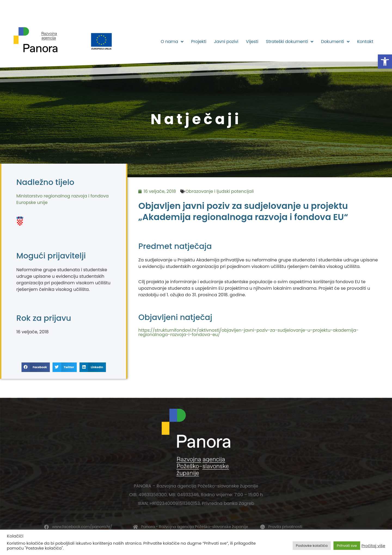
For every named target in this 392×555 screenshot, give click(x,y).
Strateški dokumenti (290, 42)
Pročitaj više (373, 546)
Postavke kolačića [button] (312, 546)
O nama (172, 42)
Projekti (199, 42)
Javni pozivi (226, 42)
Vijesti (252, 42)
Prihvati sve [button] (347, 546)
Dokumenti (335, 42)
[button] (385, 62)
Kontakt (365, 42)
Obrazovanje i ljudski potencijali (220, 191)
